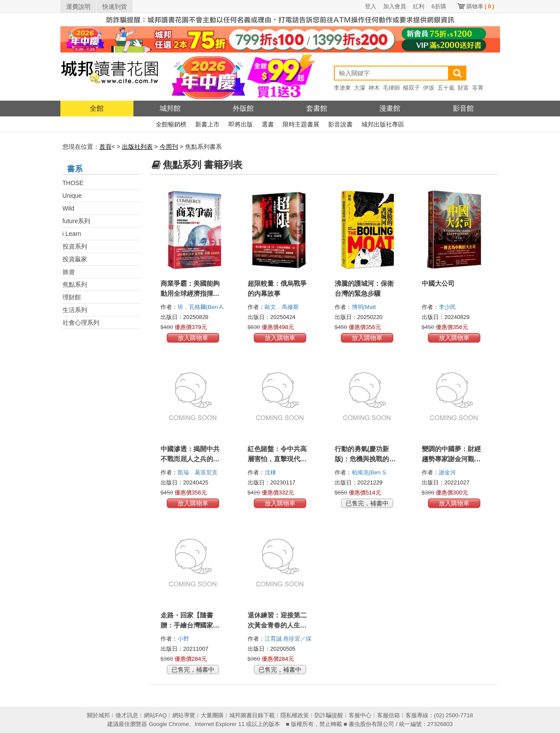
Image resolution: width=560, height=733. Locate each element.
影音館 (463, 108)
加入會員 (395, 6)
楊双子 (411, 88)
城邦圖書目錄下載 (252, 715)
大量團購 (212, 715)
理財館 (72, 297)
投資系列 (75, 246)
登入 (371, 6)
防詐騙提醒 (329, 715)
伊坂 (429, 88)
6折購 (439, 6)
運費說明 (78, 7)
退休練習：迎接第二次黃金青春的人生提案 (277, 625)
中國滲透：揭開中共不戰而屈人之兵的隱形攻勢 (190, 459)
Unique (72, 196)
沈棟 (271, 472)
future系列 (77, 221)
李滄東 (342, 88)
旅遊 (69, 272)
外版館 (243, 108)
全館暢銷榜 (171, 124)
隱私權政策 (295, 715)
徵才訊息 (127, 715)
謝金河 (448, 472)
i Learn (72, 234)
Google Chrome (169, 724)
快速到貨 (115, 7)
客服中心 (360, 715)
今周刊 (169, 147)
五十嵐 (446, 88)
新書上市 (207, 124)
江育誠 (274, 639)
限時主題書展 (301, 124)
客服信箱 (388, 715)
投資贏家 (75, 259)
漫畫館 (390, 108)
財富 (463, 88)
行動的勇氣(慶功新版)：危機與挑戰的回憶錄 (365, 459)
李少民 (448, 307)
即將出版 (241, 124)
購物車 (480, 6)
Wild (68, 208)
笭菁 (478, 88)
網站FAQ (155, 715)
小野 (184, 639)
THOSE (73, 183)
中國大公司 (438, 283)
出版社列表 (137, 147)
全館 (97, 108)
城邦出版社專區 (383, 124)
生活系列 (75, 310)
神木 (374, 88)
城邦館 (170, 108)
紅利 (419, 6)
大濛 (360, 88)
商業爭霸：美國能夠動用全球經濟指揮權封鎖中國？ (190, 293)
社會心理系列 (81, 323)
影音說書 (340, 124)
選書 (268, 124)
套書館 (317, 108)
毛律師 (391, 88)
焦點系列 (75, 284)
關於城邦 (98, 715)
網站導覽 (184, 715)
